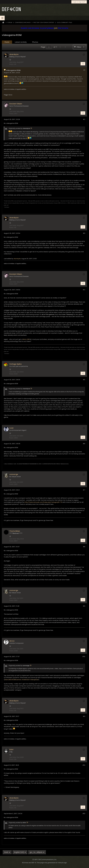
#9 (84, 606)
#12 (84, 765)
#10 (84, 657)
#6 (84, 444)
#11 (84, 716)
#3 (84, 233)
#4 (84, 290)
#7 (84, 490)
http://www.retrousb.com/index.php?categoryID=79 (43, 502)
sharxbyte (17, 259)
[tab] (7, 42)
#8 (84, 547)
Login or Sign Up (79, 2)
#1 (84, 70)
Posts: (12, 64)
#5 (84, 380)
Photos (35, 42)
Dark (7, 852)
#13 (84, 814)
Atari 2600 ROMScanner (13, 680)
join (56, 28)
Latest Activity (21, 42)
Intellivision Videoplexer (30, 680)
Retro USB (26, 339)
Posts (7, 42)
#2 (84, 119)
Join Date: (13, 62)
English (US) (20, 852)
